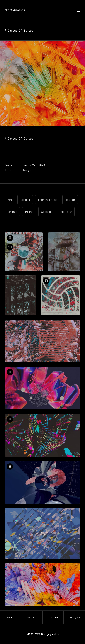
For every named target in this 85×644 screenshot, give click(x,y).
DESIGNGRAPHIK (15, 10)
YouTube (53, 617)
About (10, 617)
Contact (32, 617)
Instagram (74, 617)
